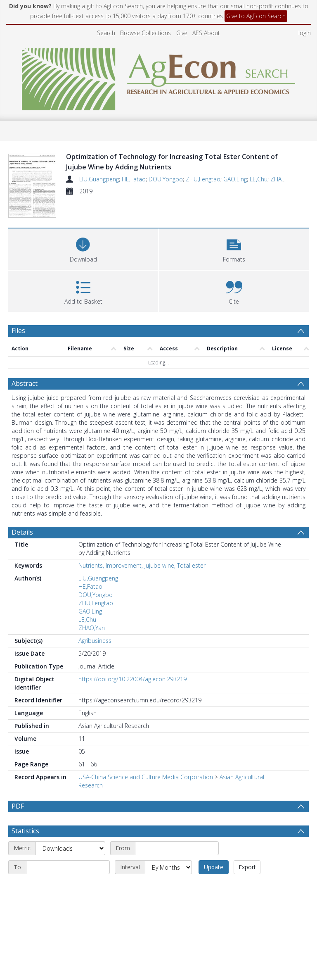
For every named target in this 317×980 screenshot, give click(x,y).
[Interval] (168, 847)
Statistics (25, 811)
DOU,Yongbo (166, 179)
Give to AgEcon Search (256, 16)
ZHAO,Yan (284, 179)
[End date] (68, 847)
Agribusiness (95, 621)
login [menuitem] (305, 33)
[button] (234, 228)
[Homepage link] (159, 77)
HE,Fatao (134, 179)
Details (22, 512)
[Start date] (177, 828)
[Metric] (70, 828)
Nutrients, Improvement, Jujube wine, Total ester (142, 546)
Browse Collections (145, 33)
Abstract (25, 364)
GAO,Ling (235, 179)
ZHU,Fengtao (203, 179)
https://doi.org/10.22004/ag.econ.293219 (132, 659)
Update (214, 847)
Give (182, 33)
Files (18, 311)
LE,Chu (259, 179)
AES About (206, 33)
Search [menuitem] (106, 33)
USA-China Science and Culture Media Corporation (146, 757)
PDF (18, 786)
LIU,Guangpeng (99, 179)
